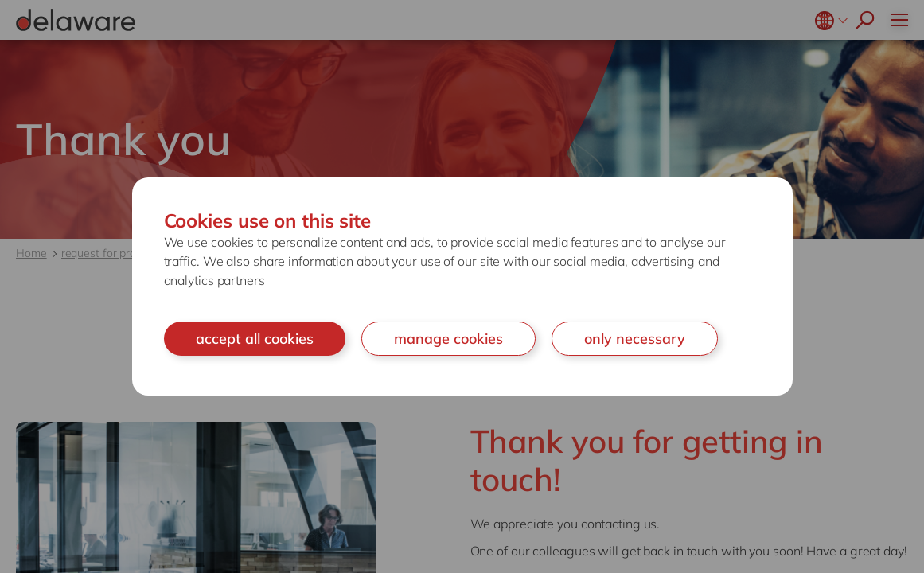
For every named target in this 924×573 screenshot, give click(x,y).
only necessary (635, 339)
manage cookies (448, 339)
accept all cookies (255, 339)
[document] (462, 287)
